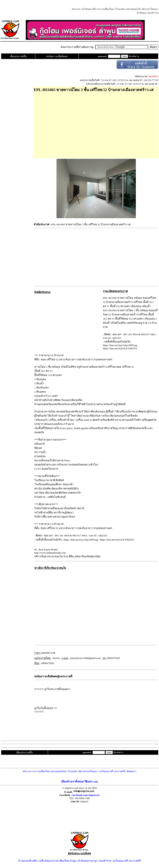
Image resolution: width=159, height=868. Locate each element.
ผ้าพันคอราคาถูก (88, 861)
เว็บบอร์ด (120, 9)
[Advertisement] (96, 124)
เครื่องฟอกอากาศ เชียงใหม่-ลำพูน (58, 861)
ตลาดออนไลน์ (133, 9)
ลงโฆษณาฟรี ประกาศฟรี (112, 771)
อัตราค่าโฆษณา (150, 9)
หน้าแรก (76, 9)
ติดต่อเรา (132, 771)
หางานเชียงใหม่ (105, 9)
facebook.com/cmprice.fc (86, 795)
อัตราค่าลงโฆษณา (88, 771)
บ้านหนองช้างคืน (28, 861)
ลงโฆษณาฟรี (89, 9)
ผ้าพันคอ (142, 13)
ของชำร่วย (153, 13)
